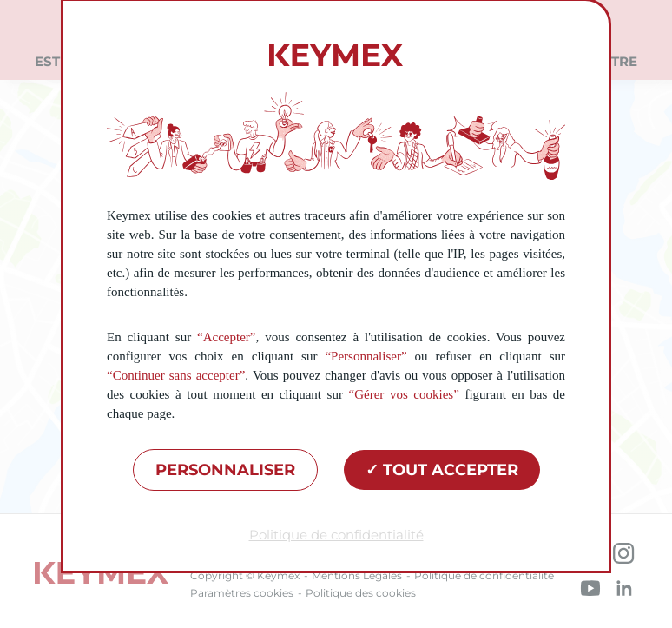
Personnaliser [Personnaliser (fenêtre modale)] (225, 470)
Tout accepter (442, 470)
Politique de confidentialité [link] (336, 535)
